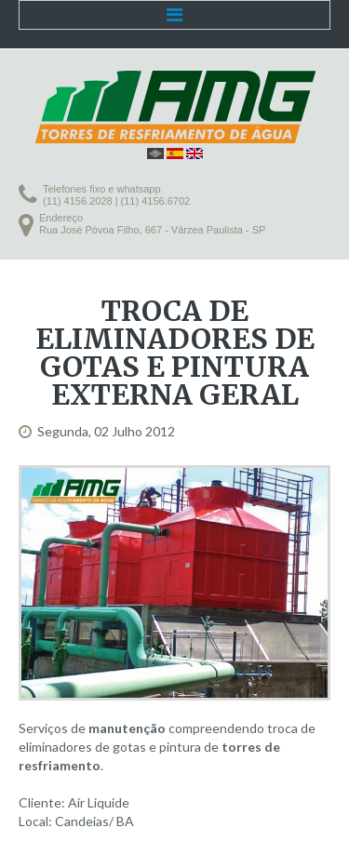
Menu (174, 15)
